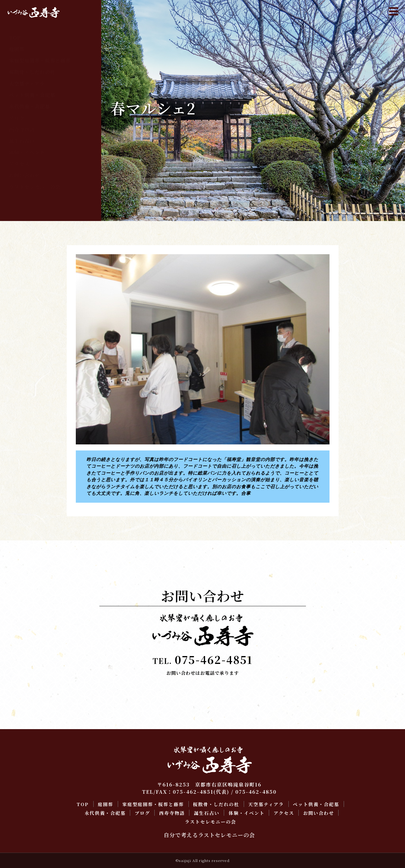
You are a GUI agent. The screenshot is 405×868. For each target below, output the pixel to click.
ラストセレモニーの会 (35, 187)
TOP (15, 38)
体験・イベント (27, 152)
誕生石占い (22, 141)
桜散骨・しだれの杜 (32, 72)
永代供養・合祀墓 (30, 106)
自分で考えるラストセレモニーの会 (209, 835)
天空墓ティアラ (27, 83)
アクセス (19, 164)
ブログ (17, 118)
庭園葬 (17, 49)
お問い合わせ (24, 175)
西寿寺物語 (22, 129)
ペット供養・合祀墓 (32, 95)
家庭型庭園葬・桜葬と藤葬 (40, 61)
